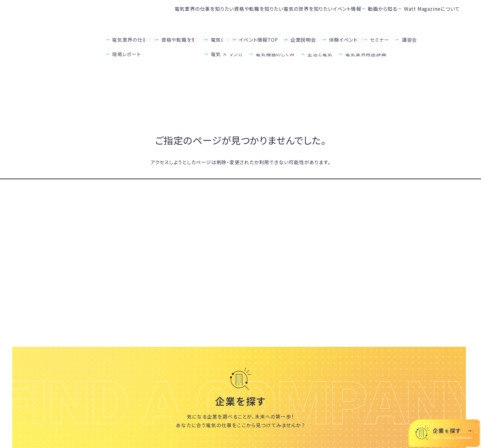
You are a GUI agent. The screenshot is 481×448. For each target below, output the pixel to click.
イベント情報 (308, 15)
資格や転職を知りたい (178, 15)
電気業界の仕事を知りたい (102, 15)
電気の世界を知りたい (248, 15)
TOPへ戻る (240, 178)
